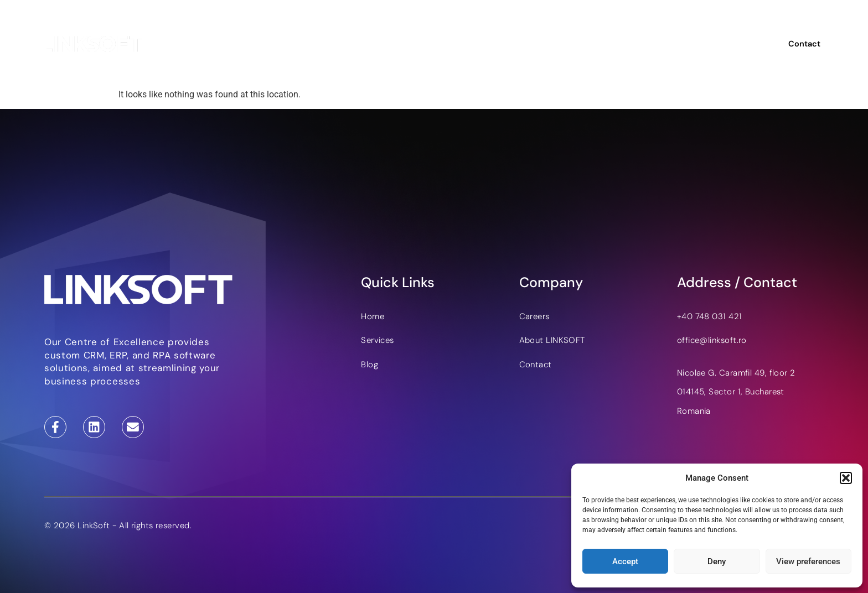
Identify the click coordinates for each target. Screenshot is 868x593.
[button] (846, 478)
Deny (717, 561)
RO (746, 44)
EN (727, 44)
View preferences (808, 561)
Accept (625, 561)
